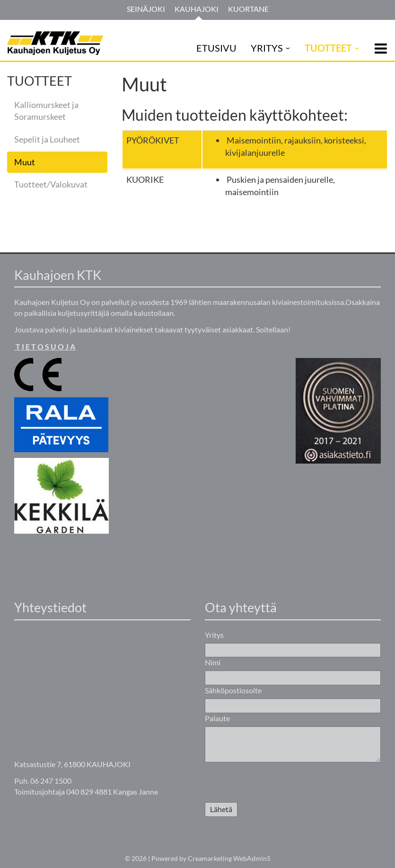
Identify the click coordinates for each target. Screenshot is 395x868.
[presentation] (277, 784)
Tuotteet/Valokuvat (51, 184)
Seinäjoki (146, 9)
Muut (25, 162)
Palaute (217, 718)
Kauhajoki (197, 9)
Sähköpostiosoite (233, 690)
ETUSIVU (216, 48)
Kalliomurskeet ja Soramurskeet (46, 111)
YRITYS (267, 48)
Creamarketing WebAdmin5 (229, 858)
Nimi (213, 662)
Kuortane (248, 9)
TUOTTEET (328, 48)
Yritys (214, 635)
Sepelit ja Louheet (47, 139)
